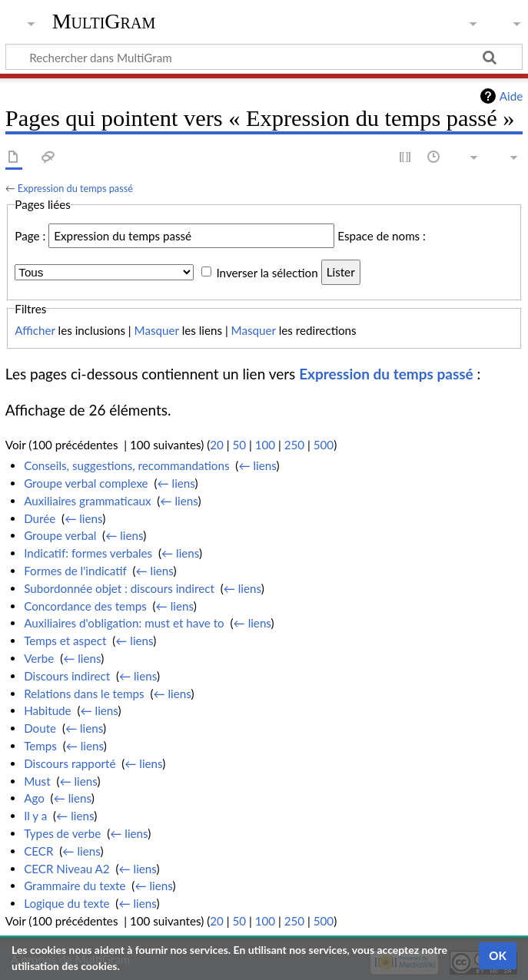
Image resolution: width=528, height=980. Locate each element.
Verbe (39, 658)
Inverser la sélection (267, 272)
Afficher (35, 330)
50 (239, 445)
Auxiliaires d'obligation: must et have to (124, 623)
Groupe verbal (60, 535)
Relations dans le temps (84, 694)
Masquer (157, 330)
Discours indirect (67, 676)
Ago (34, 798)
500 (324, 445)
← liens (257, 465)
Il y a (35, 816)
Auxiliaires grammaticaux (87, 501)
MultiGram (104, 21)
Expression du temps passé (75, 188)
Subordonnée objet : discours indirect (119, 588)
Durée (40, 518)
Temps (40, 746)
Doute (40, 728)
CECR (38, 851)
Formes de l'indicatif (75, 571)
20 (217, 445)
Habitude (48, 710)
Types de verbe (62, 833)
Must (37, 781)
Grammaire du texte (75, 886)
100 (265, 445)
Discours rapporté (70, 763)
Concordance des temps (85, 606)
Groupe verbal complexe (86, 483)
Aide (511, 96)
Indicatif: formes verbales (88, 553)
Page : (30, 236)
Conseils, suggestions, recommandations (126, 465)
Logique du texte (66, 903)
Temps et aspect (65, 641)
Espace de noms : (382, 236)
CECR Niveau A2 (66, 869)
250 (294, 445)
